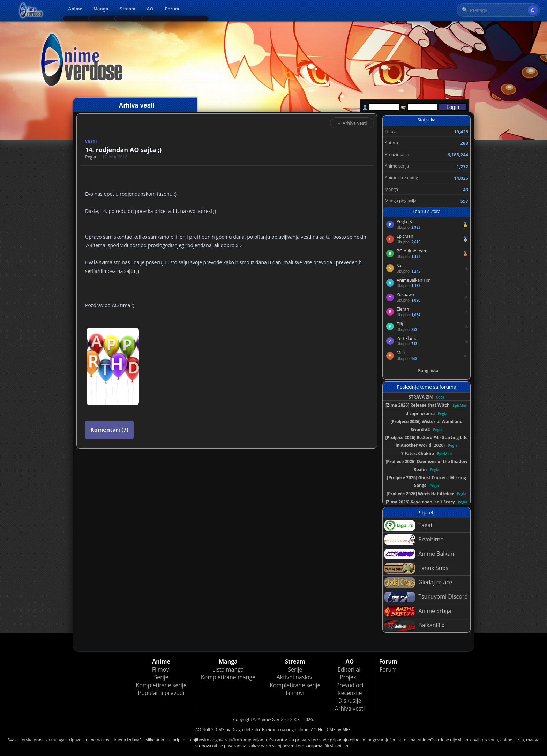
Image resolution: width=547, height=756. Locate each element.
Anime (75, 9)
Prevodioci (350, 685)
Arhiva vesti (350, 709)
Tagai (408, 525)
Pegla (91, 157)
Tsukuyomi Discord (426, 597)
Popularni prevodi (161, 693)
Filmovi (161, 669)
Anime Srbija (418, 611)
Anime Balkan (419, 554)
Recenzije (350, 693)
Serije (161, 677)
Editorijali (350, 669)
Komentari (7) (109, 430)
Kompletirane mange (228, 677)
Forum (172, 9)
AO (150, 9)
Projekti (350, 677)
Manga (101, 9)
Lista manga (228, 669)
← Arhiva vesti (352, 123)
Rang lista (428, 370)
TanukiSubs (416, 568)
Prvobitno (414, 540)
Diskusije (350, 701)
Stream (128, 9)
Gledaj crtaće (418, 583)
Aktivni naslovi (295, 677)
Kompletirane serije (161, 685)
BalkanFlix (414, 626)
